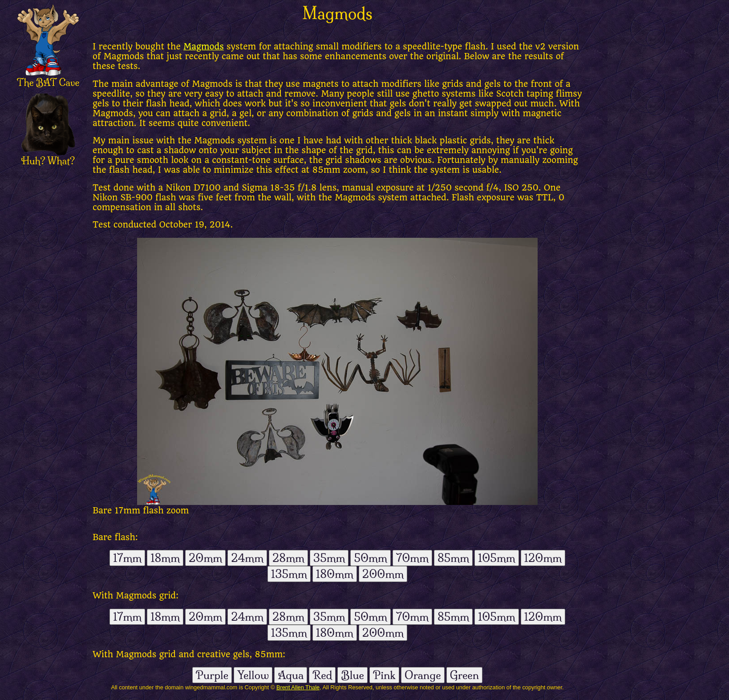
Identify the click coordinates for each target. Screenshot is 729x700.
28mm (288, 558)
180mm (335, 574)
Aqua (291, 675)
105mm (497, 558)
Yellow (253, 675)
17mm (127, 558)
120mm (543, 558)
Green (465, 675)
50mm (370, 558)
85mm (453, 558)
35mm (329, 558)
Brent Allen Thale (298, 687)
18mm (165, 558)
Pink (384, 675)
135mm (289, 574)
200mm (383, 574)
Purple (212, 675)
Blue (352, 675)
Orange (423, 675)
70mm (412, 558)
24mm (247, 558)
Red (322, 675)
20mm (205, 558)
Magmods (204, 47)
